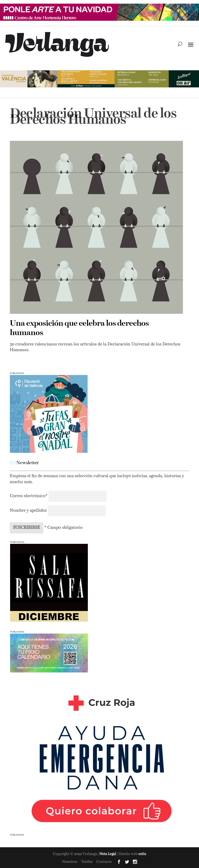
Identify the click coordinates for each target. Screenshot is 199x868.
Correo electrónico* (29, 496)
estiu (142, 854)
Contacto (104, 862)
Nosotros (70, 862)
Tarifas (87, 862)
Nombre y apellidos (28, 511)
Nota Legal (108, 854)
